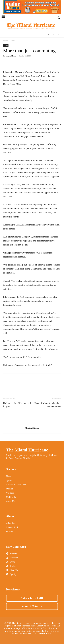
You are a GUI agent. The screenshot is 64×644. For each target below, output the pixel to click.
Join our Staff (12, 527)
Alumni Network (32, 606)
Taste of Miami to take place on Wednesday (48, 405)
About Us (10, 501)
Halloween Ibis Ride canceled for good (17, 405)
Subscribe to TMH (32, 598)
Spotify (11, 574)
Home (5, 40)
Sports (9, 480)
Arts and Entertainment (16, 485)
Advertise (10, 523)
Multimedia (11, 497)
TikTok (11, 566)
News (13, 40)
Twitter (11, 562)
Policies (10, 532)
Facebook (12, 554)
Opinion (10, 489)
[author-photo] (32, 423)
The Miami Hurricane (27, 450)
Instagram (12, 558)
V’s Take (10, 493)
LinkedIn (12, 570)
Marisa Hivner (11, 56)
